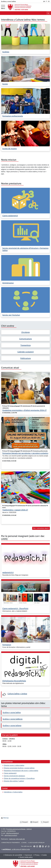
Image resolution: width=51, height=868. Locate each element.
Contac (24, 843)
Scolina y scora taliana (12, 725)
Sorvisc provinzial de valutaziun (14, 776)
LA (44, 1)
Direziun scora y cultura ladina (14, 765)
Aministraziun (8, 283)
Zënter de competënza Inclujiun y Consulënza (19, 778)
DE (49, 1)
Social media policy (25, 857)
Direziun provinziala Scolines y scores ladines (19, 768)
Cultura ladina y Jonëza (17, 694)
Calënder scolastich (26, 352)
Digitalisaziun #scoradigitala (14, 681)
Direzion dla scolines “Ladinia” (14, 781)
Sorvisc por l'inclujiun (11, 315)
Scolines (6, 52)
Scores (5, 84)
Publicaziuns (26, 358)
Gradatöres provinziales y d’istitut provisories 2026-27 (24, 410)
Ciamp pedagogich (10, 216)
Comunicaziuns (25, 339)
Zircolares (26, 332)
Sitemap (6, 818)
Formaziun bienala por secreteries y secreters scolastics (25, 453)
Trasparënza (26, 345)
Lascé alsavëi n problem (36, 843)
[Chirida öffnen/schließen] (48, 13)
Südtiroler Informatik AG (17, 839)
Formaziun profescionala (13, 116)
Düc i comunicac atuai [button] (41, 528)
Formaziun (7, 645)
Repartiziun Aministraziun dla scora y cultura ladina (21, 771)
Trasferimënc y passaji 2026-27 (15, 510)
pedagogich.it (8, 572)
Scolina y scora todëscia (13, 719)
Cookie (44, 855)
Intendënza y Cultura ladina (13, 792)
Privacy (36, 855)
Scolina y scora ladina (12, 712)
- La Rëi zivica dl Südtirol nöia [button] (16, 849)
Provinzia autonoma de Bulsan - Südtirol (19, 829)
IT (46, 1)
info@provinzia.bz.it (12, 833)
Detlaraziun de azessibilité (13, 855)
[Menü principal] (3, 7)
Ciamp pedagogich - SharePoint (15, 608)
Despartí (24, 822)
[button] (34, 846)
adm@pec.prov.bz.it (11, 835)
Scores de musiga (10, 149)
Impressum (28, 855)
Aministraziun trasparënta (10, 843)
